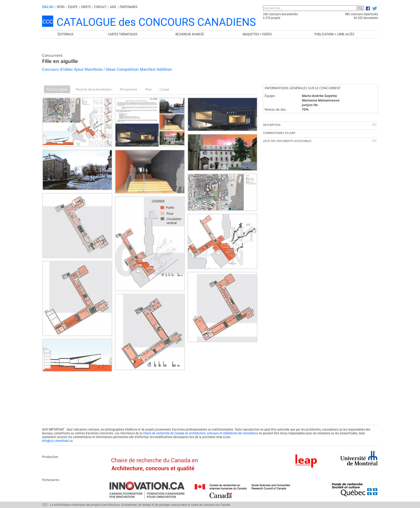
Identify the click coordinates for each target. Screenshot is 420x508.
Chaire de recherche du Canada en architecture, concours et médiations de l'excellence (200, 433)
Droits (86, 7)
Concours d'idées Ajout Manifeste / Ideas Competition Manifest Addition (107, 69)
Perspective (128, 89)
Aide (113, 7)
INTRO (61, 7)
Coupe (164, 89)
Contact (100, 7)
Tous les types (57, 89)
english (48, 7)
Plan (148, 89)
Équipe (73, 7)
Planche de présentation (94, 89)
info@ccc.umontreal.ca (57, 441)
